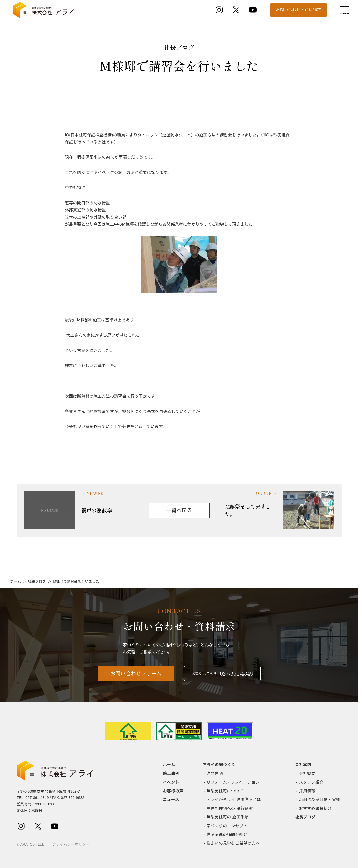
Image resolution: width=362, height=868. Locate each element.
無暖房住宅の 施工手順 (228, 817)
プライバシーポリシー (71, 844)
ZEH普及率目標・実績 (320, 800)
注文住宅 (215, 773)
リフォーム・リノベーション (233, 782)
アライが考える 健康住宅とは (234, 800)
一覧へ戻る (179, 510)
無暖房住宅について (225, 791)
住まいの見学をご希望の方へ (233, 843)
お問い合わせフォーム (136, 677)
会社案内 (303, 765)
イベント (171, 782)
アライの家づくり (219, 765)
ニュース (171, 800)
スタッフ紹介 (311, 782)
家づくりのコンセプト (227, 826)
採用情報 (307, 791)
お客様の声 (173, 791)
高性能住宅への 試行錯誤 (230, 808)
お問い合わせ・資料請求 (298, 10)
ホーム (15, 581)
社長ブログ (37, 581)
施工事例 (171, 773)
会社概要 (307, 773)
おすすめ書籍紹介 (315, 808)
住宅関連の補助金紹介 (227, 835)
